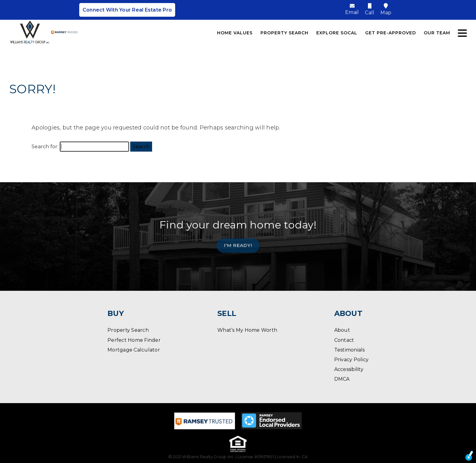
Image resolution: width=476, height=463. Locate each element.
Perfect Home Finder (134, 340)
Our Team (437, 33)
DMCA (342, 379)
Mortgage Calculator (134, 350)
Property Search (284, 33)
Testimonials (350, 350)
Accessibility (349, 369)
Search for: (45, 147)
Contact (344, 340)
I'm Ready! (238, 243)
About (342, 330)
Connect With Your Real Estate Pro (127, 10)
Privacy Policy (352, 360)
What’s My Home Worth (247, 330)
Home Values (235, 33)
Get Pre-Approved (391, 33)
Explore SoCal (337, 33)
